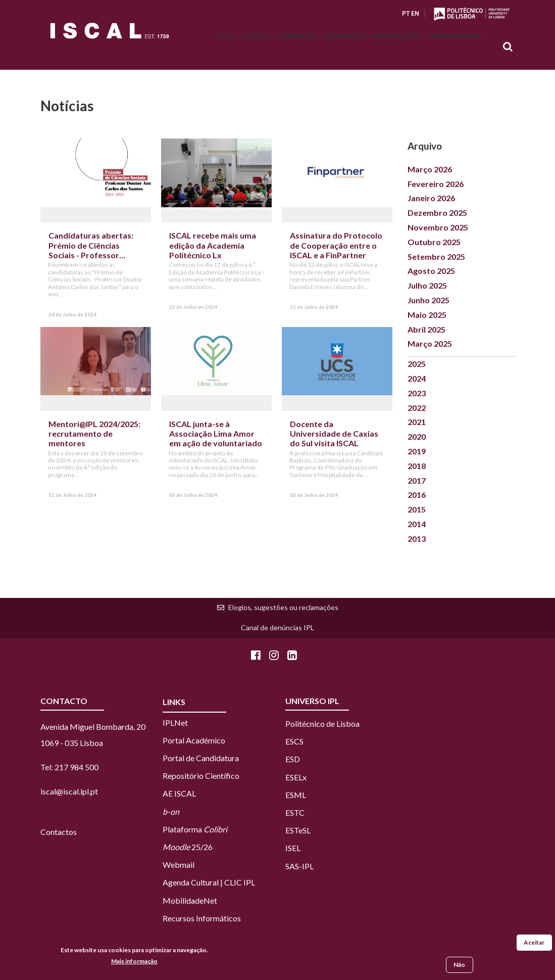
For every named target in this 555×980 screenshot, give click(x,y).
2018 (417, 466)
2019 (417, 451)
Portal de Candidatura (201, 758)
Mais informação (134, 962)
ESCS (294, 741)
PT (406, 14)
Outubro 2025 (434, 242)
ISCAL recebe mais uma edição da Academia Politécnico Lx (213, 245)
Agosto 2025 (431, 271)
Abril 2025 (426, 329)
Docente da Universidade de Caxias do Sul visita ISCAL (334, 433)
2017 (417, 480)
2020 (417, 436)
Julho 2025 (427, 285)
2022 (417, 408)
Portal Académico (194, 740)
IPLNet (175, 722)
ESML (296, 795)
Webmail (179, 865)
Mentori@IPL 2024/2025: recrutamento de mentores (94, 433)
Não (459, 966)
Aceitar (534, 943)
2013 (417, 539)
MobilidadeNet (190, 900)
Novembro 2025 (438, 227)
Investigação (388, 48)
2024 (417, 378)
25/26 (188, 847)
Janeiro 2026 (431, 198)
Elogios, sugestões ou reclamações (283, 607)
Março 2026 (430, 169)
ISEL (293, 848)
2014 (417, 524)
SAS (292, 866)
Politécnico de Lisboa (322, 724)
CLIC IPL (240, 882)
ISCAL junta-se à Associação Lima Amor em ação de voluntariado (216, 433)
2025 (417, 364)
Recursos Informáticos (202, 918)
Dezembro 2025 (437, 213)
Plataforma (195, 829)
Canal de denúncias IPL (277, 627)
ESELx (296, 777)
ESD (293, 759)
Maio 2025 (427, 315)
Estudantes (327, 48)
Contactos (59, 832)
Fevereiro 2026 (436, 184)
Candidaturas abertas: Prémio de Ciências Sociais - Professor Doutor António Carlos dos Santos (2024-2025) (92, 255)
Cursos (221, 48)
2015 (417, 509)
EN (415, 14)
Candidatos (270, 48)
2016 (417, 495)
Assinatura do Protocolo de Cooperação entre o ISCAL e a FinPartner (336, 245)
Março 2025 (430, 343)
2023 (417, 393)
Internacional (453, 48)
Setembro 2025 (436, 256)
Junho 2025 (428, 300)
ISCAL (182, 48)
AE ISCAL (179, 793)
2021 (417, 422)
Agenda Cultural (191, 882)
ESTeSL (298, 830)
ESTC (295, 812)
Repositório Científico (201, 776)
